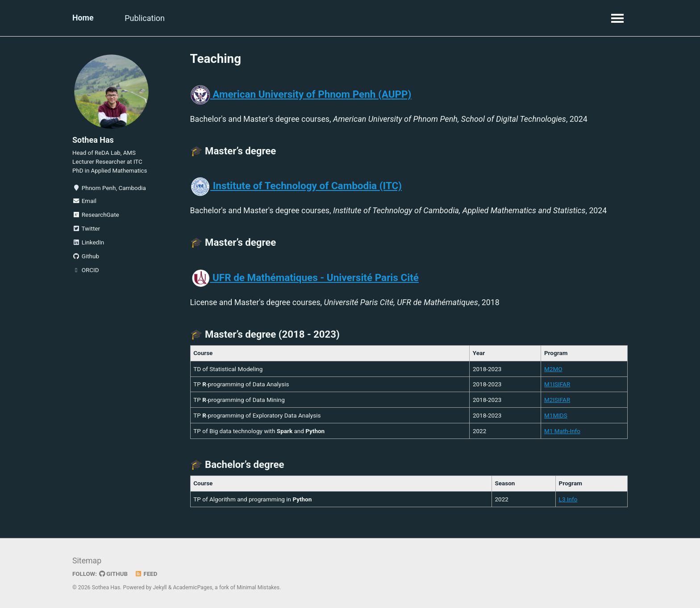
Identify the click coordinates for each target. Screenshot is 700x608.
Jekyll (160, 587)
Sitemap (87, 561)
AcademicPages (193, 587)
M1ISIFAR (557, 386)
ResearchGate (96, 216)
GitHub (114, 574)
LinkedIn (88, 244)
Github (86, 258)
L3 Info (568, 501)
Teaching (229, 18)
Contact (276, 18)
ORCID (86, 272)
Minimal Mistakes (259, 587)
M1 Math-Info (562, 433)
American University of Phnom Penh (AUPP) (301, 95)
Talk (190, 18)
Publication (146, 18)
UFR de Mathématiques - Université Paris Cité (304, 279)
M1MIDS (556, 417)
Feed (147, 574)
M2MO (553, 371)
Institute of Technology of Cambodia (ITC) (296, 187)
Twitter (86, 230)
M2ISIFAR (557, 401)
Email (84, 203)
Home (83, 18)
